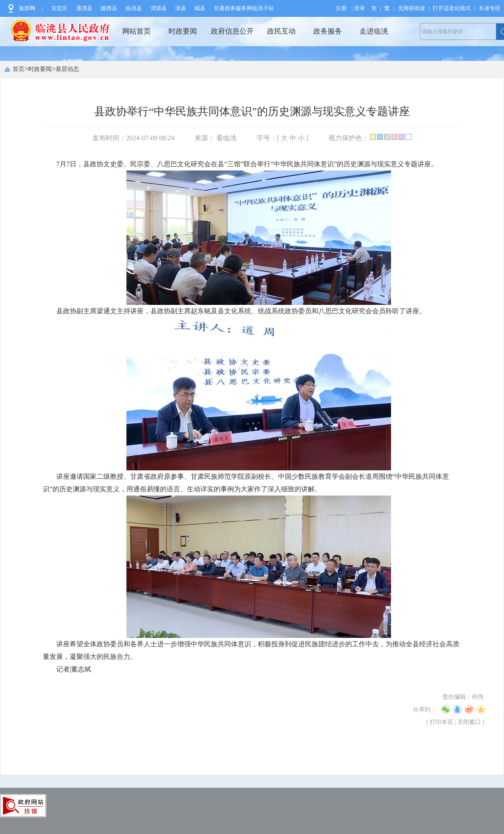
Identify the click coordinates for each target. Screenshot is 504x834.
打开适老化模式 (452, 8)
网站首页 (136, 31)
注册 (341, 8)
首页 (18, 69)
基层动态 (67, 69)
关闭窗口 (469, 722)
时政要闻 (183, 31)
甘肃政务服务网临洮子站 (244, 8)
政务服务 (328, 31)
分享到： (425, 709)
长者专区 (490, 8)
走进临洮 (374, 31)
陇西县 (109, 8)
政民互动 (281, 31)
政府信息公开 (232, 31)
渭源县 (159, 8)
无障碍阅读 (411, 8)
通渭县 (84, 8)
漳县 (181, 8)
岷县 (200, 8)
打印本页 (441, 722)
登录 (360, 8)
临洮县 (134, 8)
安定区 (59, 8)
